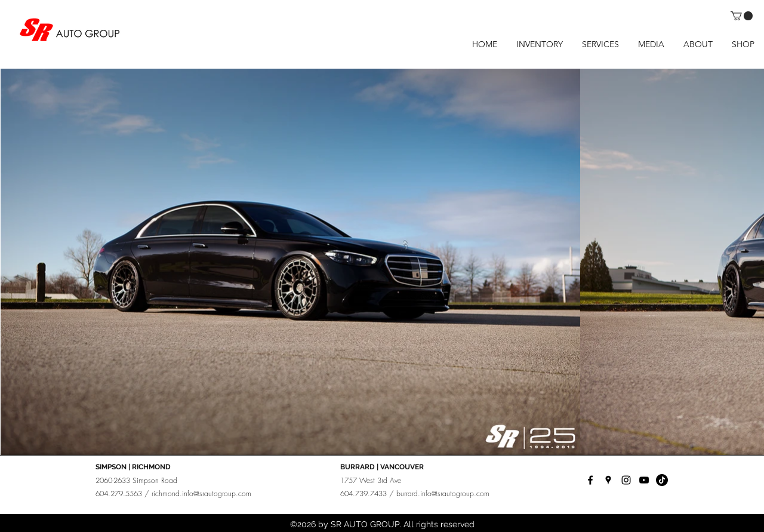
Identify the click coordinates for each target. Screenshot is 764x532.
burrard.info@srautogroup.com (443, 493)
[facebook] (590, 480)
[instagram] (626, 480)
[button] (742, 16)
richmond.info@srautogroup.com (201, 493)
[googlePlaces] (608, 480)
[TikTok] (662, 480)
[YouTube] (644, 480)
